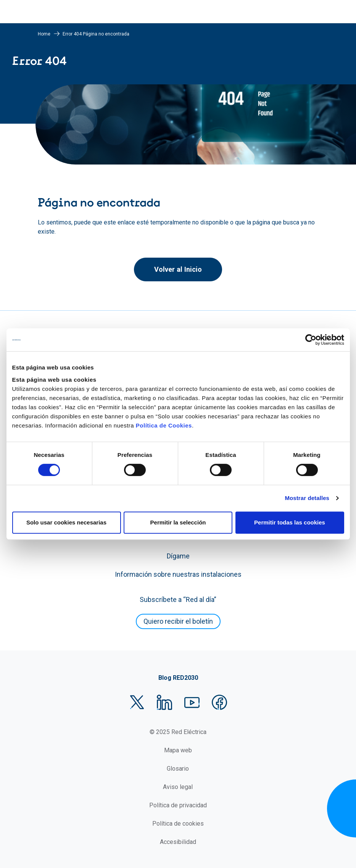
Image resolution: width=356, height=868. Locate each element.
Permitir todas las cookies (290, 522)
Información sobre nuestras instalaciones (178, 574)
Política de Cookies (164, 425)
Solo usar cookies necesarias (66, 522)
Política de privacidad (178, 805)
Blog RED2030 (178, 678)
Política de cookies (178, 824)
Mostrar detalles (307, 498)
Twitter (137, 702)
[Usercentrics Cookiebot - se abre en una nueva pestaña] (311, 340)
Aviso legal (178, 787)
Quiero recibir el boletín (178, 621)
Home (44, 34)
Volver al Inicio (178, 269)
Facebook (219, 702)
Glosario (178, 769)
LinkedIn (164, 702)
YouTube (192, 702)
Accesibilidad (178, 842)
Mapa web (178, 750)
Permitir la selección (178, 522)
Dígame (178, 556)
